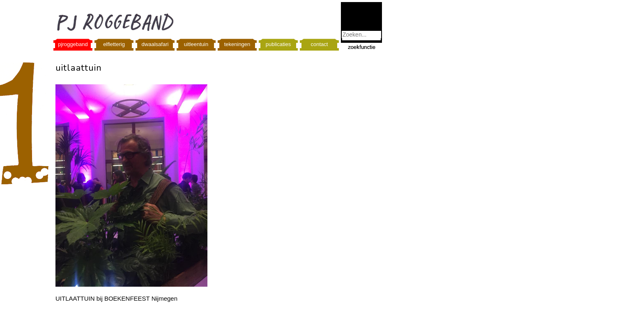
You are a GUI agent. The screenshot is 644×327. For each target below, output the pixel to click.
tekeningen (237, 44)
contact (320, 44)
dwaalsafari (155, 44)
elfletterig (114, 44)
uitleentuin (196, 44)
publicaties (278, 44)
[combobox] (361, 35)
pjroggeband (73, 44)
